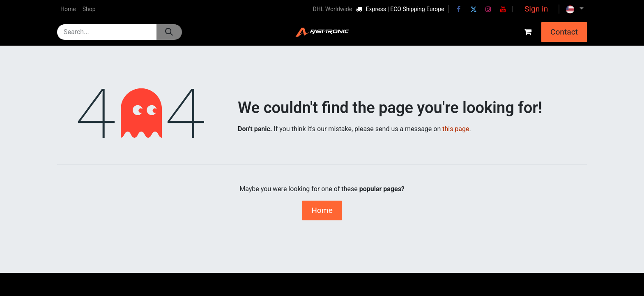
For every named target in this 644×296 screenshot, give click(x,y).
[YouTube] (503, 9)
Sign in (536, 9)
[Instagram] (488, 9)
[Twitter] (474, 9)
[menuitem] (68, 9)
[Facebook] (459, 9)
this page (456, 129)
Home (322, 210)
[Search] (169, 32)
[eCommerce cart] (528, 32)
